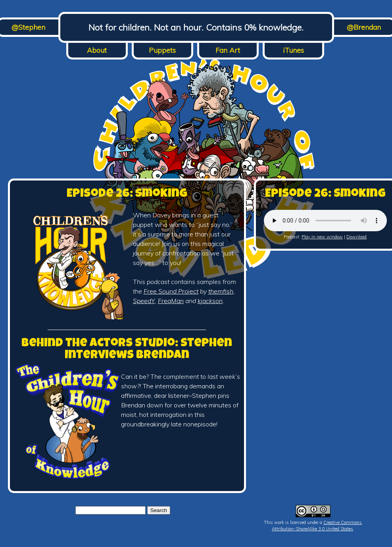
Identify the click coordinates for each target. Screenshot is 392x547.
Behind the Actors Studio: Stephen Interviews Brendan (127, 350)
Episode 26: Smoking (127, 194)
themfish (221, 291)
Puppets (162, 50)
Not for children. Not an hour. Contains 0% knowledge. (196, 27)
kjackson (210, 301)
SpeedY (144, 301)
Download (356, 237)
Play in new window (322, 237)
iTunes (293, 50)
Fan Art (228, 50)
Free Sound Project (171, 291)
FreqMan (171, 301)
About (97, 50)
